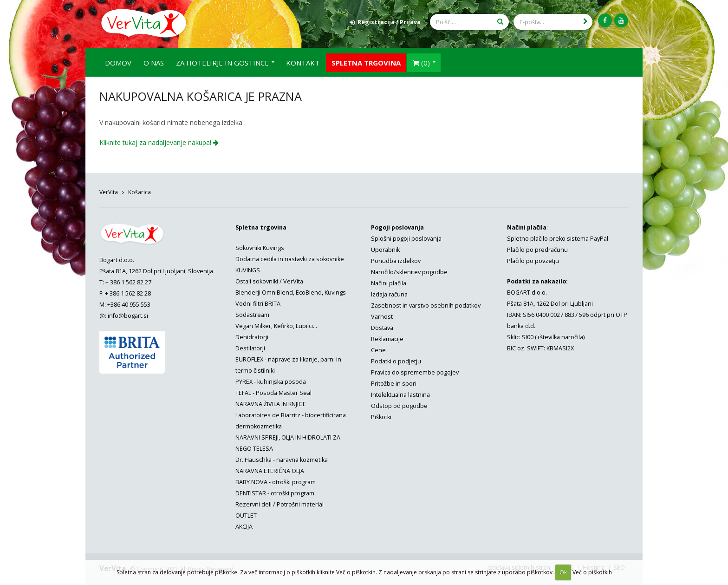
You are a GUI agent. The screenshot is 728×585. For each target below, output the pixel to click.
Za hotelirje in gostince (222, 61)
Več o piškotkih (592, 572)
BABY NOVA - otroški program (276, 481)
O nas (154, 61)
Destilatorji (250, 347)
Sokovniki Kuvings (260, 246)
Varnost (382, 315)
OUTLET (246, 514)
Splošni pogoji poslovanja (406, 237)
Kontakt (303, 61)
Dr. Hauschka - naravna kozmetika (282, 458)
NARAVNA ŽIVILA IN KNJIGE (271, 403)
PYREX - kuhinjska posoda (271, 380)
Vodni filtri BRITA (258, 302)
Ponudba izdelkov (396, 260)
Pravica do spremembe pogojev (415, 371)
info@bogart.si (128, 314)
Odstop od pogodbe (399, 404)
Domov (118, 61)
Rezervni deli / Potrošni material (279, 503)
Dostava (382, 326)
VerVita (109, 191)
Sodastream (252, 313)
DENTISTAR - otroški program (275, 492)
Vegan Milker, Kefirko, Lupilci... (276, 325)
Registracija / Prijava (385, 22)
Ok (563, 572)
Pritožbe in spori (394, 382)
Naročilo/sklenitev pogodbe (409, 271)
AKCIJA (244, 525)
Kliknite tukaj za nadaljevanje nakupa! (159, 141)
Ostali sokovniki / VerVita (269, 280)
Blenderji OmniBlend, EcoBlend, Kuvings (291, 291)
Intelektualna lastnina (400, 393)
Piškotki (381, 416)
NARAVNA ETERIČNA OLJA (270, 470)
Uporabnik (385, 248)
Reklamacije (387, 338)
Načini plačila (389, 282)
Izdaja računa (389, 293)
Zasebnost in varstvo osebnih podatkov (426, 304)
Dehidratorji (252, 336)
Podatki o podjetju (396, 360)
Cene (378, 349)
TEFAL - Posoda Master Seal (273, 391)
